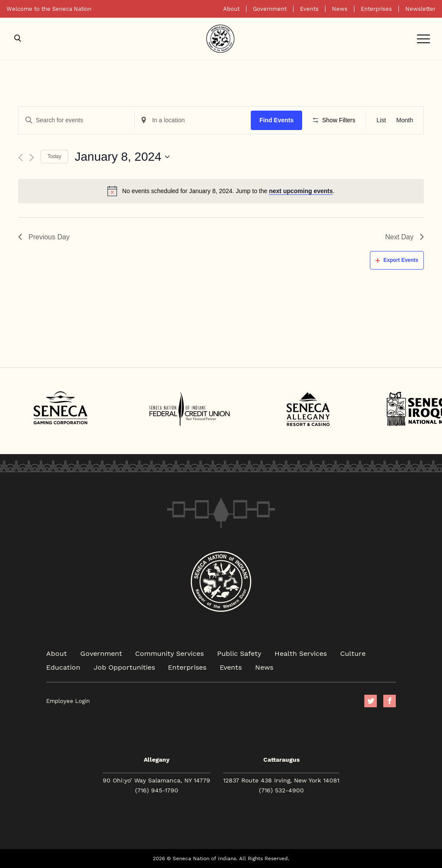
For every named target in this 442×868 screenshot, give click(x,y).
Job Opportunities (124, 667)
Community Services (169, 653)
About (231, 9)
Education (63, 667)
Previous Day (44, 237)
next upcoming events (301, 191)
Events (309, 9)
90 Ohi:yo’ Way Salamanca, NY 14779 (156, 780)
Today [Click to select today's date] (54, 156)
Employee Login (68, 701)
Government (270, 9)
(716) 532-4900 (281, 790)
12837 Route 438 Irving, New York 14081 (281, 780)
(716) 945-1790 (157, 790)
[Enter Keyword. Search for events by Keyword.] (76, 120)
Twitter (371, 701)
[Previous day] (21, 157)
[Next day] (32, 157)
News (340, 9)
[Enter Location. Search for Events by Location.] (193, 120)
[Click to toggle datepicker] (122, 157)
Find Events (276, 120)
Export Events (397, 260)
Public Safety (239, 653)
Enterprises (376, 9)
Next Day (404, 237)
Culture (353, 653)
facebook (390, 701)
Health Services (301, 653)
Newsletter (420, 9)
